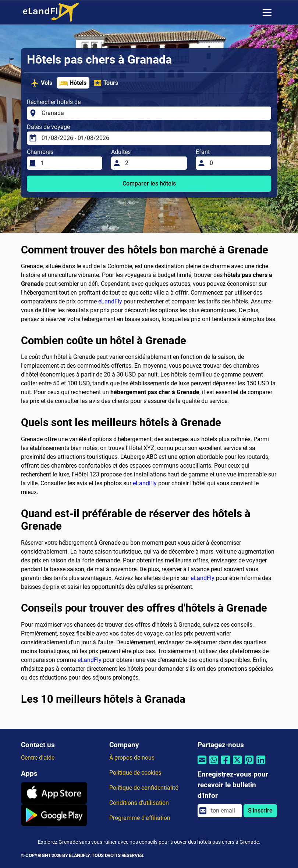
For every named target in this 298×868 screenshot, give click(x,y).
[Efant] (238, 163)
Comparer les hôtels (149, 183)
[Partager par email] (202, 765)
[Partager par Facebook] (226, 765)
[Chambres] (69, 163)
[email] (224, 811)
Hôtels (73, 83)
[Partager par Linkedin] (261, 765)
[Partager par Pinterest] (249, 765)
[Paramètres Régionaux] (252, 12)
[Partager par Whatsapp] (214, 765)
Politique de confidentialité (144, 788)
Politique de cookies (135, 773)
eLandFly (110, 301)
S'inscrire (260, 811)
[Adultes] (154, 163)
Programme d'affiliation (140, 818)
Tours (106, 83)
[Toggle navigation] (267, 12)
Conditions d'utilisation (139, 803)
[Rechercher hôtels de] (154, 113)
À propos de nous (132, 758)
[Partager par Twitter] (237, 765)
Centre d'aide (38, 758)
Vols (41, 83)
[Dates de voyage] (154, 138)
